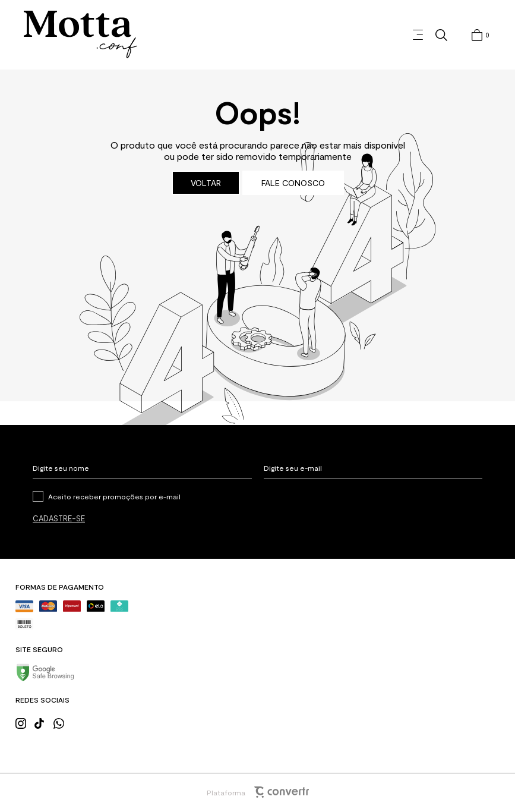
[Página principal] (80, 35)
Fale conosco (293, 183)
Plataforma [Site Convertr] (258, 792)
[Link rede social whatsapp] (62, 722)
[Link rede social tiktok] (43, 722)
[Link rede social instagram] (24, 722)
